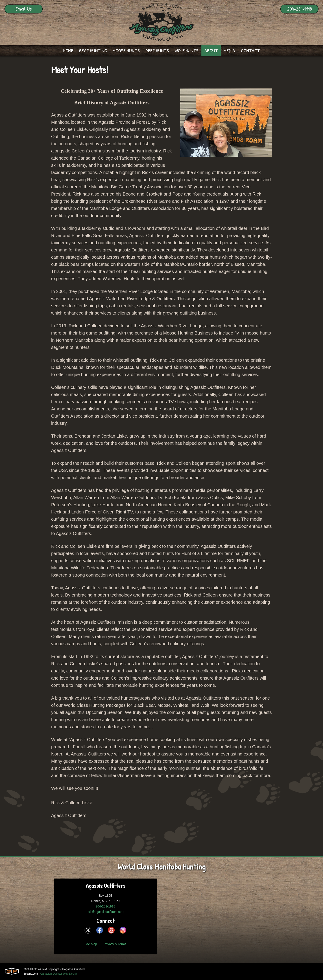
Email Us (24, 9)
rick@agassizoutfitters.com (105, 912)
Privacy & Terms (115, 944)
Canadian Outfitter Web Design (59, 974)
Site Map (91, 944)
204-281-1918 (300, 9)
